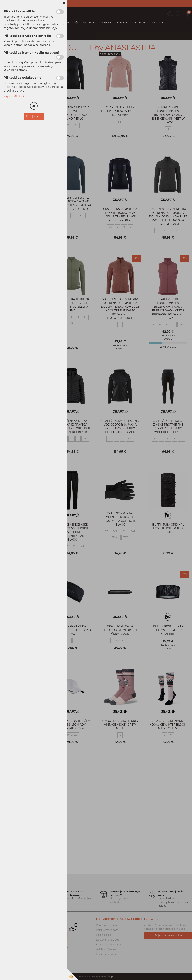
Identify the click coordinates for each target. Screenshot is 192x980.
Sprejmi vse (34, 117)
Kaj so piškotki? (14, 96)
